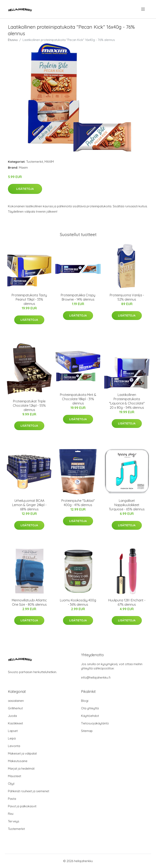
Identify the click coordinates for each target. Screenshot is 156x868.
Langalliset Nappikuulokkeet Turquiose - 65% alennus (127, 505)
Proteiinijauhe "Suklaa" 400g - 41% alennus (78, 503)
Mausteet (15, 776)
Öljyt (11, 784)
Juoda (12, 716)
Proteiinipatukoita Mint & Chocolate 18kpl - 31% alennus (78, 399)
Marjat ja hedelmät (21, 769)
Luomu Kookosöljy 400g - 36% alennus (78, 602)
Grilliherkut (15, 708)
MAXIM (49, 162)
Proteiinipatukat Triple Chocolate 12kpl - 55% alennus (29, 405)
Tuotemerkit (35, 162)
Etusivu (13, 40)
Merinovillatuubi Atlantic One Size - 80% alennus (29, 602)
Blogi (85, 701)
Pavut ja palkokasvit (22, 806)
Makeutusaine (18, 761)
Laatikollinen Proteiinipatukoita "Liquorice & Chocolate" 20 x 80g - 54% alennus (127, 401)
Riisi (11, 814)
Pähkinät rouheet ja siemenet (29, 791)
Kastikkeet (15, 723)
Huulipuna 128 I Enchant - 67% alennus (127, 602)
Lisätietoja (25, 189)
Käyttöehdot (90, 716)
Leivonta (14, 746)
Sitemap (87, 731)
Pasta (12, 799)
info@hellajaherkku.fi (96, 677)
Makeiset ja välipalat (22, 753)
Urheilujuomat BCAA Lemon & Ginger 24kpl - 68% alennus (29, 505)
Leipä (12, 738)
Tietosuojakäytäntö (95, 723)
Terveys (14, 821)
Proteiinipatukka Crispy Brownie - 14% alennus (78, 297)
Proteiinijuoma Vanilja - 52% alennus (127, 297)
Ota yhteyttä (90, 708)
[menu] (143, 9)
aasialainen (16, 701)
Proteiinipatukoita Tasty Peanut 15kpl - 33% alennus (29, 299)
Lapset (13, 731)
